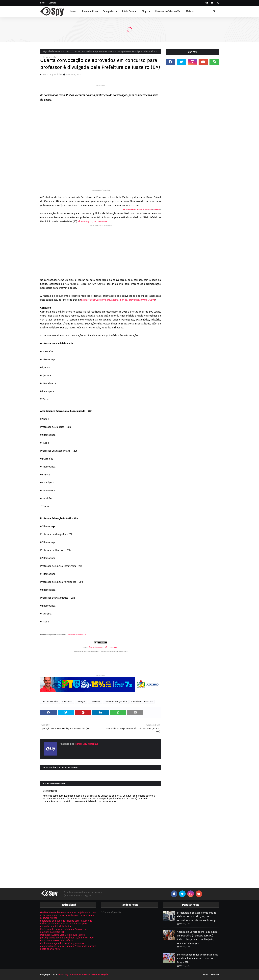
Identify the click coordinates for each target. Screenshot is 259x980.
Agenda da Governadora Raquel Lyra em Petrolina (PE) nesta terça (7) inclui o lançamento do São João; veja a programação (197, 937)
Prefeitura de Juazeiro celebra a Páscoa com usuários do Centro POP (64, 931)
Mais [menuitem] (189, 11)
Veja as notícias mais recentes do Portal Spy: (137, 209)
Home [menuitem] (73, 11)
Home (43, 3)
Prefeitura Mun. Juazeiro (116, 702)
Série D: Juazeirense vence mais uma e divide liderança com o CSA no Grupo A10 (198, 958)
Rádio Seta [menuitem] (128, 11)
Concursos (67, 702)
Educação (81, 702)
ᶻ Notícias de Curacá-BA (142, 702)
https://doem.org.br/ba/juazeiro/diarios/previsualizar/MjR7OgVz (118, 300)
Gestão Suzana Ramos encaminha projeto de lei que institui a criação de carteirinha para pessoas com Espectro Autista (68, 915)
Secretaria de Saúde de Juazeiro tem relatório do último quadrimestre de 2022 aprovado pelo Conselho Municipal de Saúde (66, 924)
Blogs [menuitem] (145, 11)
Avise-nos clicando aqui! (77, 635)
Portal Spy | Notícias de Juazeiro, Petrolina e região (83, 975)
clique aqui (157, 209)
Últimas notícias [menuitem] (89, 11)
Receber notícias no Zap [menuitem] (168, 11)
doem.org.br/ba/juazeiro (93, 221)
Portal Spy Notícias (52, 74)
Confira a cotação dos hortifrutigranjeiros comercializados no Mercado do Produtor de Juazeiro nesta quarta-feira (68, 946)
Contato (52, 3)
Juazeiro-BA (95, 702)
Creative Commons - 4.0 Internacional (103, 647)
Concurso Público (64, 51)
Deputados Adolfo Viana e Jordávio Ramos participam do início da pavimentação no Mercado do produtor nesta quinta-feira (67, 938)
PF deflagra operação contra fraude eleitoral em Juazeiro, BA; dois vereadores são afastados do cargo (197, 917)
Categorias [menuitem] (109, 11)
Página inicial (49, 51)
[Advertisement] (101, 251)
